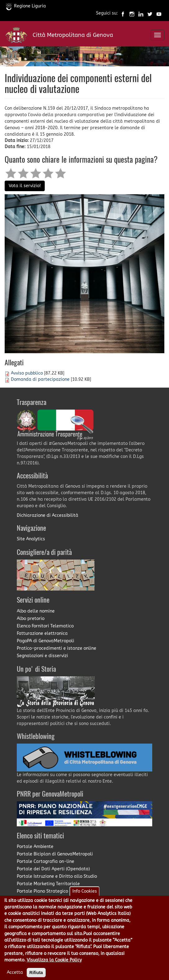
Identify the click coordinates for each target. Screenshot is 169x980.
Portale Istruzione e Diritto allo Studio (57, 876)
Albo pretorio (31, 619)
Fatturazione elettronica (42, 633)
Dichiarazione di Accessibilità (48, 515)
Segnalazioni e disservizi (42, 656)
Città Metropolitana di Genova (73, 35)
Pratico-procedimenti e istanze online (57, 648)
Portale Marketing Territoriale (48, 884)
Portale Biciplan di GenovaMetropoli (55, 854)
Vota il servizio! (25, 186)
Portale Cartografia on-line (46, 861)
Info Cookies (85, 898)
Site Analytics (31, 539)
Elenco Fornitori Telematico (45, 626)
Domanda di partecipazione (40, 379)
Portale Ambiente (35, 847)
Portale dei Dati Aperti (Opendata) (53, 869)
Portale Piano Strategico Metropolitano (58, 891)
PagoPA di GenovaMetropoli (46, 641)
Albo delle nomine (36, 611)
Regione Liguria (26, 6)
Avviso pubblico (27, 373)
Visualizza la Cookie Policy (54, 967)
